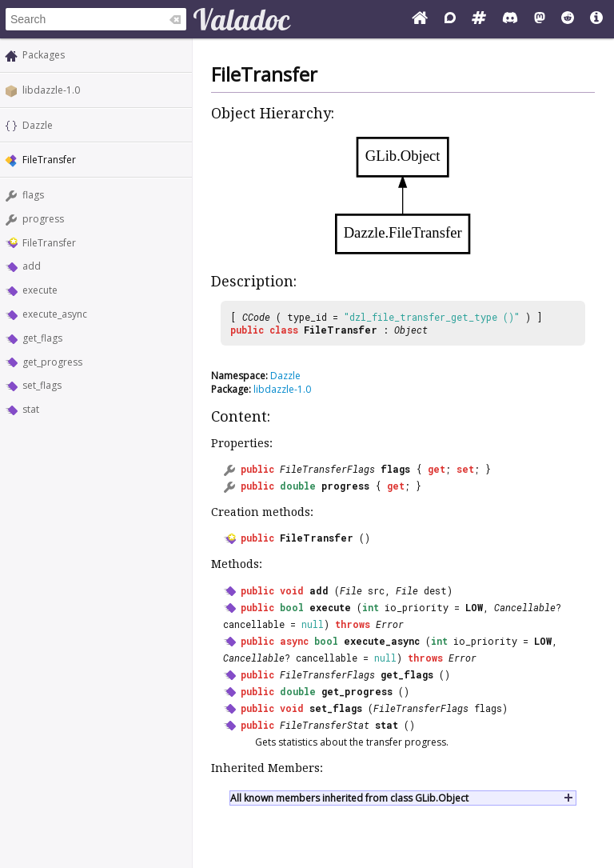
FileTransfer (49, 243)
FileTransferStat (325, 725)
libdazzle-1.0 (51, 90)
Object (411, 330)
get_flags (42, 338)
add (32, 266)
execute (40, 290)
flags (33, 195)
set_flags (42, 385)
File (351, 590)
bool (292, 607)
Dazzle (38, 125)
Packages (44, 55)
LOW (474, 607)
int (371, 607)
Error (390, 624)
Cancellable (525, 607)
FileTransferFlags (327, 469)
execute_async (55, 314)
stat (31, 409)
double (298, 486)
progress (43, 219)
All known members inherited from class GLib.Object (349, 798)
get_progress (52, 362)
